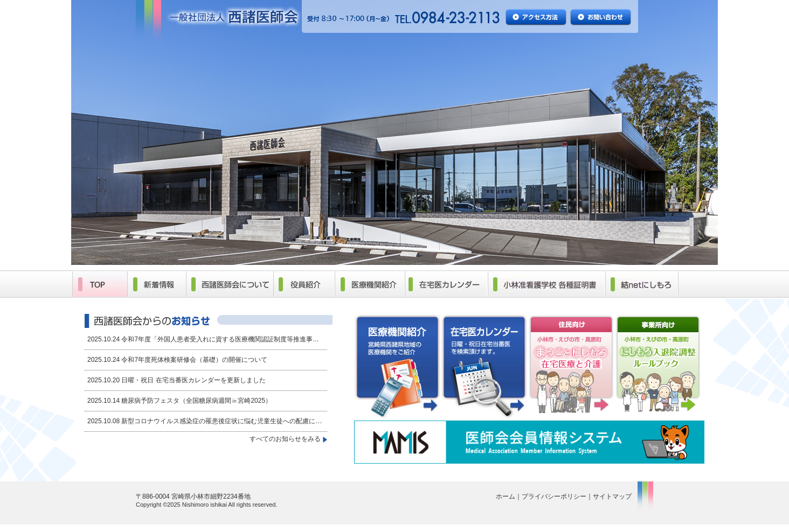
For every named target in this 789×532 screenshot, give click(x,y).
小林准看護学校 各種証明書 (546, 284)
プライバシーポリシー (554, 496)
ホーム (506, 496)
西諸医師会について (230, 284)
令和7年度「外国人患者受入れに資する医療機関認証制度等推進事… (220, 339)
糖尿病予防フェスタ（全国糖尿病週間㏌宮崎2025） (196, 401)
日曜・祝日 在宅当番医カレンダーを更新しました (193, 380)
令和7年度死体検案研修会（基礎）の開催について (194, 360)
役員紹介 (304, 284)
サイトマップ (612, 496)
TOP (100, 284)
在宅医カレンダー (446, 284)
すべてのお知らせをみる (285, 439)
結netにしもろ (642, 284)
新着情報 (157, 284)
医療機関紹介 (370, 284)
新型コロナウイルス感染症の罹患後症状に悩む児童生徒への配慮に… (222, 421)
